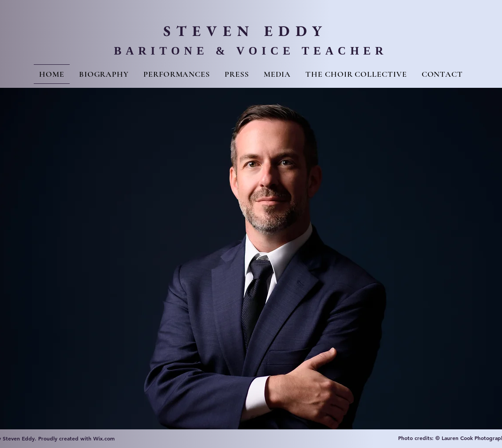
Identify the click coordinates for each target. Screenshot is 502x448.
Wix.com (104, 438)
